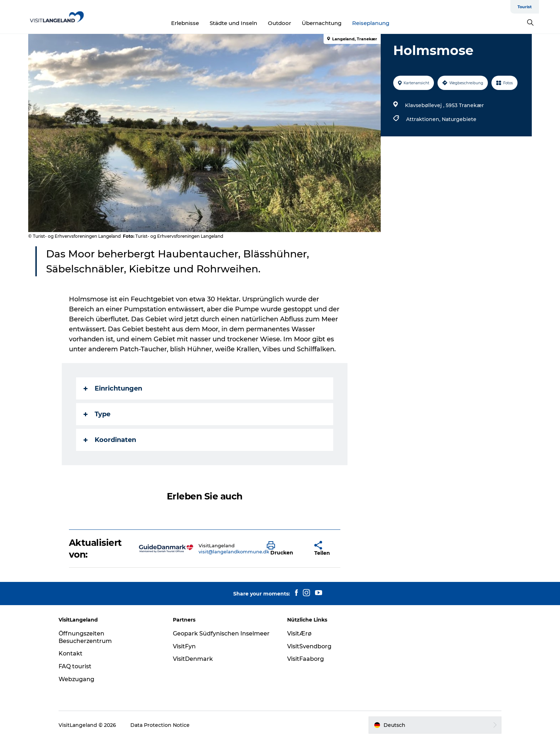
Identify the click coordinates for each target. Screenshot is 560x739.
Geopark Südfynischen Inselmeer (221, 634)
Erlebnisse (185, 23)
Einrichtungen (113, 388)
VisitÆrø (299, 634)
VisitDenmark (193, 659)
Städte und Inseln (233, 23)
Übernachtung (322, 23)
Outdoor (279, 23)
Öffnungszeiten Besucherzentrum (85, 637)
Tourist (525, 7)
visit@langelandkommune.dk (234, 552)
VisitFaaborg (306, 659)
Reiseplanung (371, 23)
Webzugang (76, 679)
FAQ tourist (75, 666)
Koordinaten (110, 440)
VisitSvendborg (309, 646)
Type (97, 414)
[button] (285, 549)
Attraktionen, (424, 119)
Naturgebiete (459, 119)
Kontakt (71, 653)
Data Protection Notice (160, 725)
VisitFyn (184, 646)
